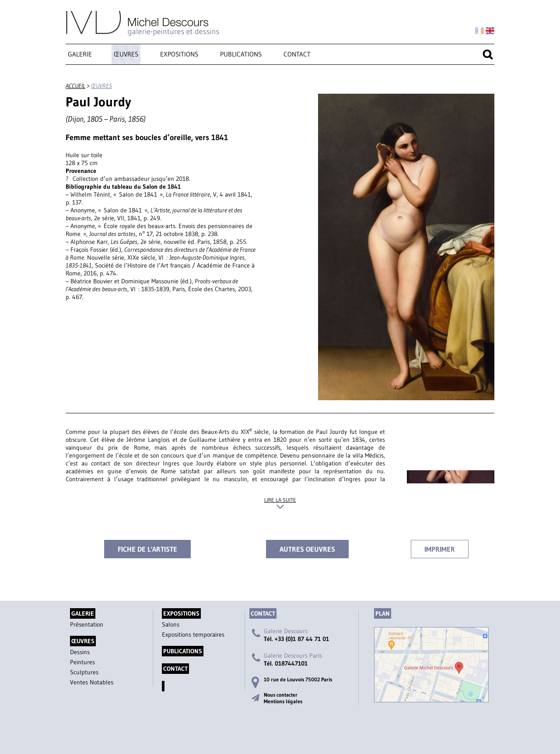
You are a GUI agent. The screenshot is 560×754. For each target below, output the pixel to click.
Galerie (80, 54)
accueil (75, 86)
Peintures (82, 662)
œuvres (126, 54)
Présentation (87, 624)
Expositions (179, 54)
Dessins (80, 652)
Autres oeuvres (307, 549)
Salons (171, 624)
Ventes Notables (92, 682)
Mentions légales (283, 701)
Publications (241, 54)
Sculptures (84, 672)
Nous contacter (281, 695)
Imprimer (440, 549)
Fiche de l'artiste (147, 549)
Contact (297, 54)
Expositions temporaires (193, 634)
